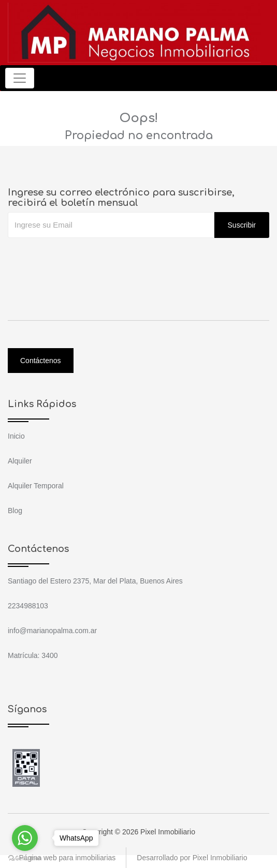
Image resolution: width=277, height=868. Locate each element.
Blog (15, 511)
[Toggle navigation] (20, 78)
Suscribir (242, 225)
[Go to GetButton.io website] (25, 858)
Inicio (16, 436)
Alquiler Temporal (36, 486)
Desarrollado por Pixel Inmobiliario (192, 858)
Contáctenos (41, 361)
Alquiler (20, 461)
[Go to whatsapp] (25, 838)
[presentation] (86, 259)
